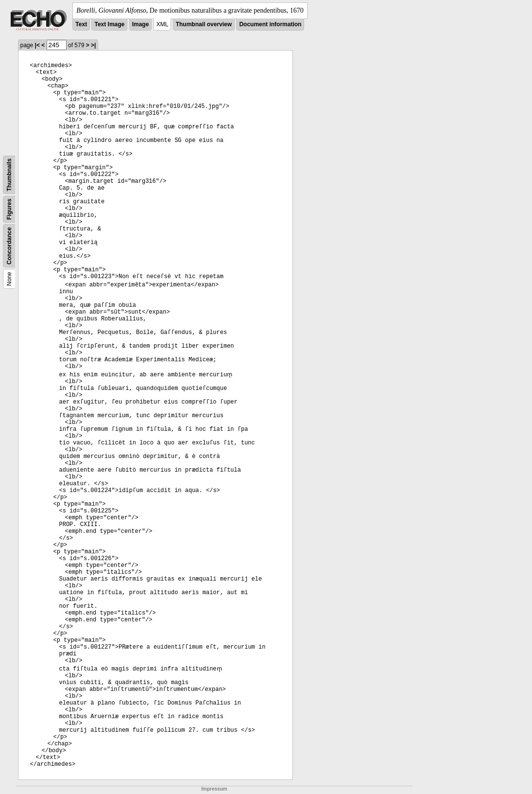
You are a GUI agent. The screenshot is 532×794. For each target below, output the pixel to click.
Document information (270, 24)
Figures (9, 209)
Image (141, 24)
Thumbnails (9, 175)
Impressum (214, 789)
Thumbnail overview (204, 24)
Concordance (9, 246)
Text (81, 24)
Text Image (109, 24)
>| (93, 45)
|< (37, 45)
